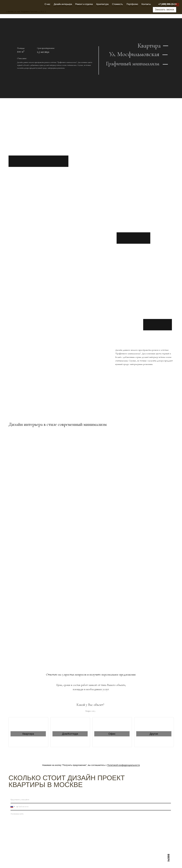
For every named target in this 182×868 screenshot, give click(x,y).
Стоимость (117, 4)
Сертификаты (56, 861)
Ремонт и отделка (84, 4)
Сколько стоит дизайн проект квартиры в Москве (67, 781)
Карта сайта (79, 857)
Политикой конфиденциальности (124, 765)
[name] (91, 800)
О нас (47, 4)
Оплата (53, 853)
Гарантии (54, 857)
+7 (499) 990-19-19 (167, 4)
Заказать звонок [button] (165, 10)
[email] (91, 814)
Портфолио (132, 4)
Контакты (146, 4)
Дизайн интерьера (63, 4)
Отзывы (53, 848)
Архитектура (102, 4)
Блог (95, 861)
